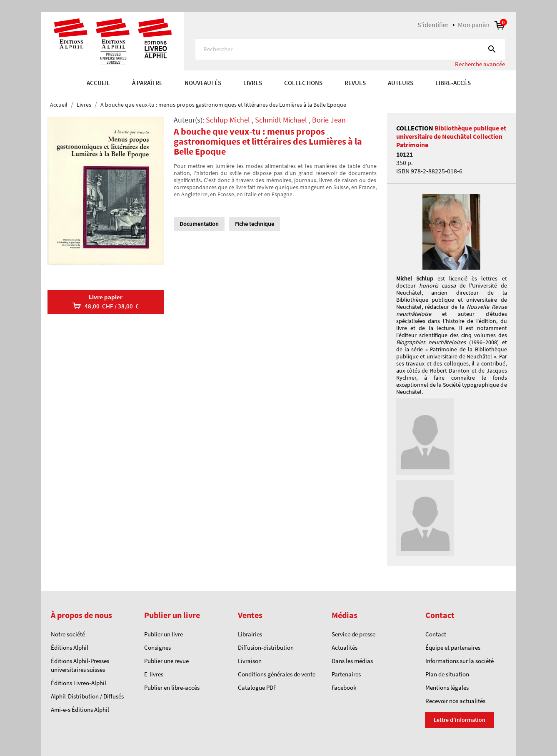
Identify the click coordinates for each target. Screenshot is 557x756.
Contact (436, 634)
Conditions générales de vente (277, 674)
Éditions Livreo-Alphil (79, 683)
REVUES (355, 83)
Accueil (98, 83)
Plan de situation (447, 674)
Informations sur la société (460, 661)
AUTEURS (401, 83)
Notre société (68, 634)
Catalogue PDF (257, 687)
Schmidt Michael (281, 120)
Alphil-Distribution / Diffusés (87, 696)
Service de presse (353, 634)
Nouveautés (203, 83)
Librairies (250, 634)
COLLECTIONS (303, 83)
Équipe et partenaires (453, 647)
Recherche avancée (480, 64)
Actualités (345, 647)
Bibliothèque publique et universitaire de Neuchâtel (451, 132)
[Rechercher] (350, 49)
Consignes (157, 647)
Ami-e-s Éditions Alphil (80, 710)
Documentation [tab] (199, 224)
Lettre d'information (460, 720)
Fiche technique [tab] (255, 224)
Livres (253, 83)
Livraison (250, 661)
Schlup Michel (228, 120)
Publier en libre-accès (172, 687)
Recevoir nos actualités (455, 701)
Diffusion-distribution (266, 647)
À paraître (147, 83)
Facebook (344, 687)
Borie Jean (329, 120)
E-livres (154, 674)
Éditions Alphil (70, 647)
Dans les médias (352, 661)
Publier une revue (166, 661)
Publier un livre (164, 634)
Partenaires (346, 674)
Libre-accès (453, 83)
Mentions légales (447, 687)
